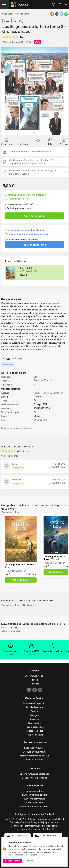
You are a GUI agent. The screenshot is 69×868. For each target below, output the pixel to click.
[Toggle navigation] (4, 4)
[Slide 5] (42, 131)
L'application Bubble (34, 748)
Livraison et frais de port (35, 795)
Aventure (38, 380)
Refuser (29, 861)
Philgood (17, 480)
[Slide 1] (21, 131)
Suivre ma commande (34, 799)
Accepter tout (12, 861)
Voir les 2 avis (9, 42)
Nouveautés (34, 723)
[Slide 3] (32, 131)
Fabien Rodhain (42, 393)
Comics (34, 711)
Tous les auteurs (35, 735)
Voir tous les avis (10, 456)
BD (35, 377)
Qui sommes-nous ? (35, 676)
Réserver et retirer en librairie (35, 807)
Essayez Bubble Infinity (35, 752)
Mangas (35, 715)
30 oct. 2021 (59, 464)
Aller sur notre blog (11, 631)
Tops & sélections (34, 727)
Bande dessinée (35, 707)
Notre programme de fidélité (35, 756)
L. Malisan (21, 571)
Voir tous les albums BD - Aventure (19, 605)
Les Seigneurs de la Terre (16, 14)
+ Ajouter (17, 359)
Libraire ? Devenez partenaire (34, 774)
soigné (28, 208)
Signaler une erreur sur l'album (16, 428)
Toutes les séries (35, 731)
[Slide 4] (37, 131)
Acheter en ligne (35, 803)
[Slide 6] (48, 131)
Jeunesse (35, 719)
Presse (34, 680)
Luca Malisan (57, 393)
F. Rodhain (10, 571)
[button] (6, 91)
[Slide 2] (27, 131)
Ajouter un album (35, 760)
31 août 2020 (59, 480)
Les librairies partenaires (35, 778)
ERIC (15, 464)
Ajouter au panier (35, 216)
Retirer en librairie (35, 245)
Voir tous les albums (11, 512)
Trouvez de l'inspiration (35, 703)
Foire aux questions (35, 791)
